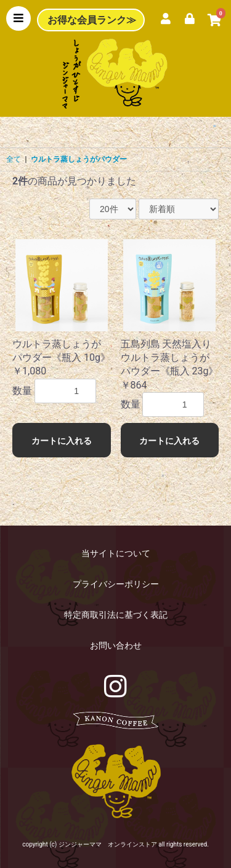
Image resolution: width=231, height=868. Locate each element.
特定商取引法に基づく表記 (116, 615)
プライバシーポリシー (116, 584)
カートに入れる (62, 441)
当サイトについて (116, 553)
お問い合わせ (116, 645)
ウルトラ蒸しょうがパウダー (79, 159)
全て (14, 159)
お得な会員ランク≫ (92, 20)
